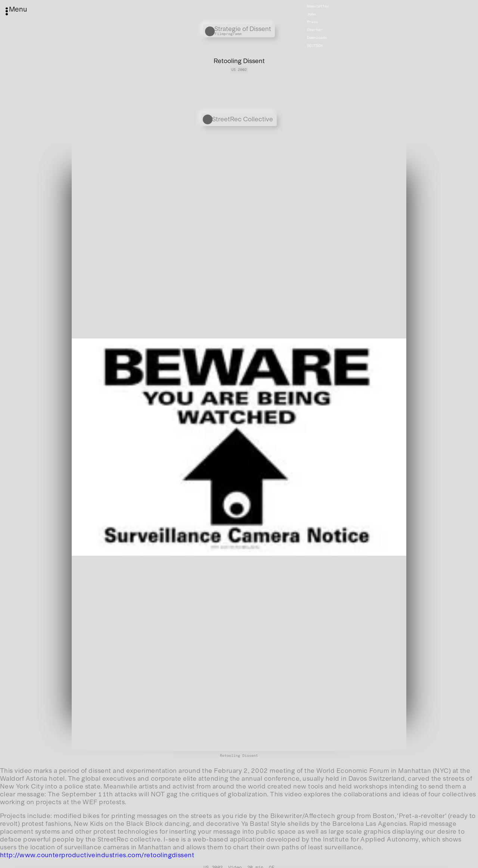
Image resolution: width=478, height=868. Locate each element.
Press (313, 22)
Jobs (311, 14)
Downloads (317, 38)
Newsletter (318, 6)
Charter (315, 30)
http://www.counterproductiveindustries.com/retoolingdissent (97, 855)
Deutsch (315, 46)
